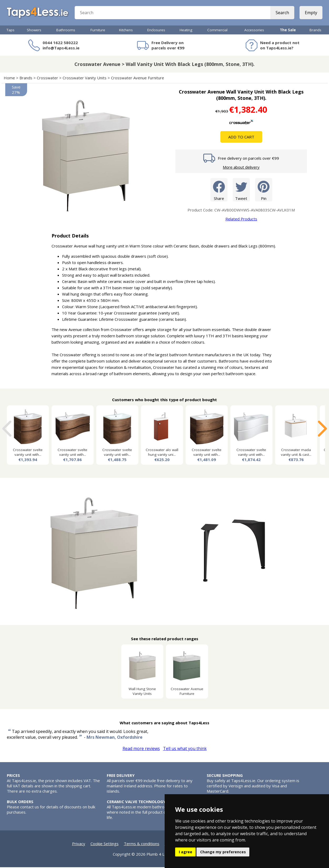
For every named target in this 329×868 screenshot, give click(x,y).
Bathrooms (66, 31)
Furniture (98, 31)
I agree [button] (186, 852)
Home (9, 79)
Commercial (217, 31)
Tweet (241, 190)
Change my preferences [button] (223, 852)
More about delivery (241, 168)
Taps (11, 31)
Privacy (79, 844)
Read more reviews (141, 749)
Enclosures (156, 31)
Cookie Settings (105, 844)
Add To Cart (241, 138)
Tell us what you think (185, 749)
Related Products (241, 220)
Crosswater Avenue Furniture (138, 79)
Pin (264, 190)
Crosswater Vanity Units (85, 79)
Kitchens (126, 31)
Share (219, 190)
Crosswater (47, 79)
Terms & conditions (142, 844)
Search (282, 13)
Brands (315, 31)
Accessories (254, 31)
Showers (34, 31)
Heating (186, 31)
